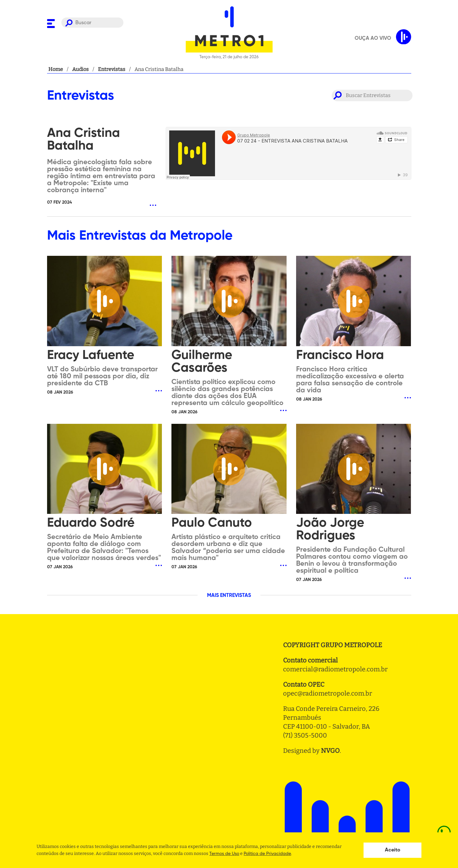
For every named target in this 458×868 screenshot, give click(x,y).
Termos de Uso (224, 854)
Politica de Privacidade (267, 854)
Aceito (393, 850)
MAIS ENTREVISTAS (229, 596)
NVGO (330, 751)
